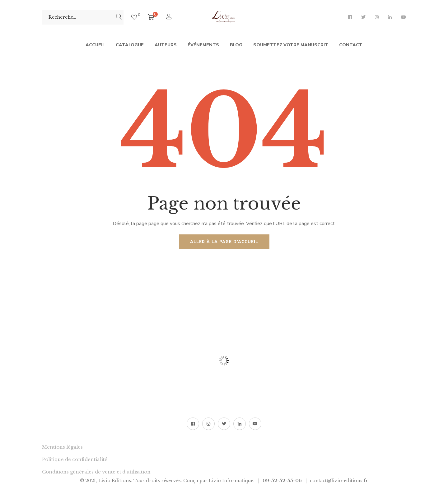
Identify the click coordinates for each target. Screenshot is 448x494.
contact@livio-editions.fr (339, 481)
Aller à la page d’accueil (224, 242)
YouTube (404, 17)
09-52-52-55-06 (282, 481)
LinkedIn (390, 17)
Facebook (350, 17)
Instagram (377, 17)
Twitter (363, 17)
